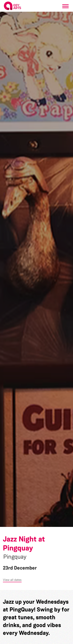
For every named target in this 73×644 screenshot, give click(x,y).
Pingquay (15, 557)
